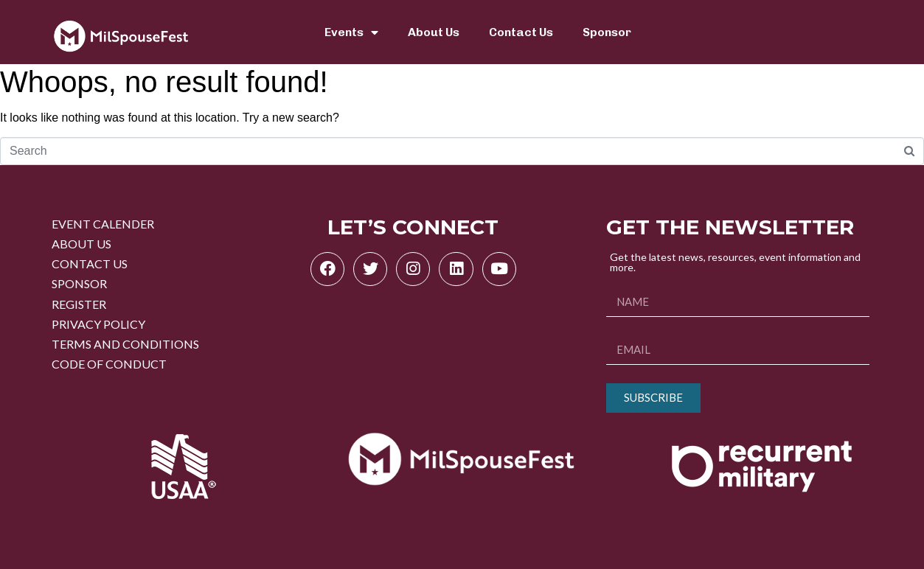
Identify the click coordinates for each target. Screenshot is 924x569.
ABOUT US (81, 244)
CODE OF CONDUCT (109, 364)
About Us (434, 32)
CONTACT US (90, 263)
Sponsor (607, 32)
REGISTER (79, 304)
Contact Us (521, 32)
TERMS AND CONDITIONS (125, 344)
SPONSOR (79, 283)
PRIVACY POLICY (98, 324)
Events (351, 32)
